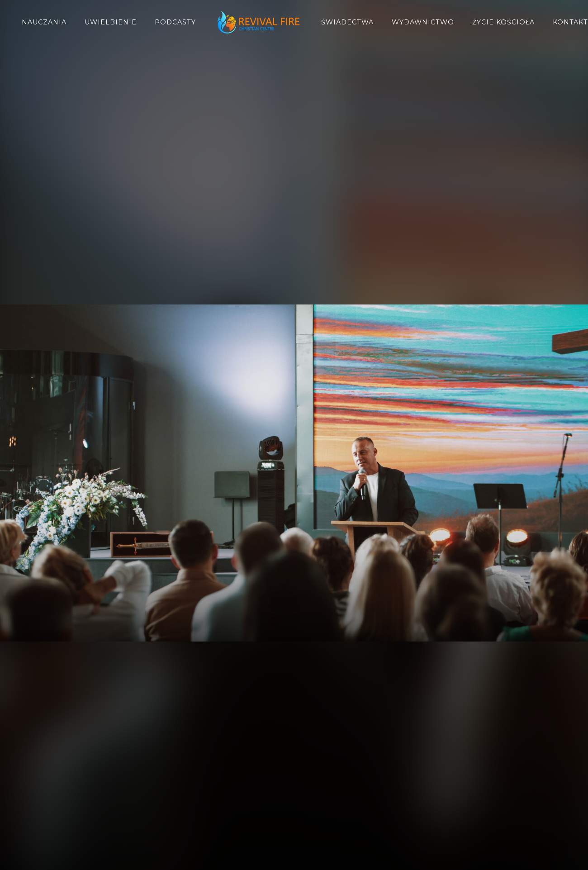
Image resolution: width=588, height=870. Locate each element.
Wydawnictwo (423, 22)
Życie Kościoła (503, 22)
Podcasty (175, 22)
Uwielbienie (111, 22)
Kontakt (570, 22)
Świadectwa (347, 22)
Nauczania (44, 22)
